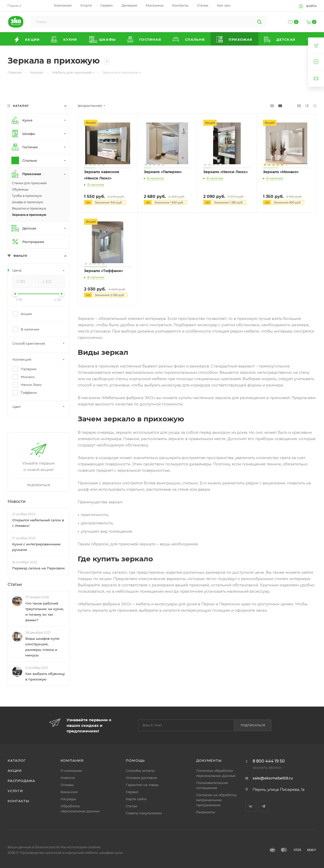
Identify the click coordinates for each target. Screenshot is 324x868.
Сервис (132, 792)
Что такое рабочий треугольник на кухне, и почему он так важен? (45, 612)
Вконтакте (251, 806)
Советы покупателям (144, 813)
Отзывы (67, 785)
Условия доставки (141, 778)
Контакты (18, 801)
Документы (209, 760)
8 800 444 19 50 (269, 761)
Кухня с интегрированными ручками (36, 547)
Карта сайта (136, 799)
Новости (17, 501)
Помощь (135, 760)
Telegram (264, 806)
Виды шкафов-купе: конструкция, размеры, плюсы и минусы (43, 647)
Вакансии (69, 792)
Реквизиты (206, 812)
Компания (72, 760)
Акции (15, 771)
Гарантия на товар (142, 785)
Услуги (15, 791)
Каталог (17, 760)
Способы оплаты (140, 771)
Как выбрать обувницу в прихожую (45, 676)
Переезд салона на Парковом (38, 568)
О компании (71, 771)
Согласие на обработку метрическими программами (216, 800)
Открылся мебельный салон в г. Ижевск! (38, 523)
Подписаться (253, 725)
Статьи (15, 584)
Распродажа (21, 781)
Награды (68, 799)
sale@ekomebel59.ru (273, 778)
